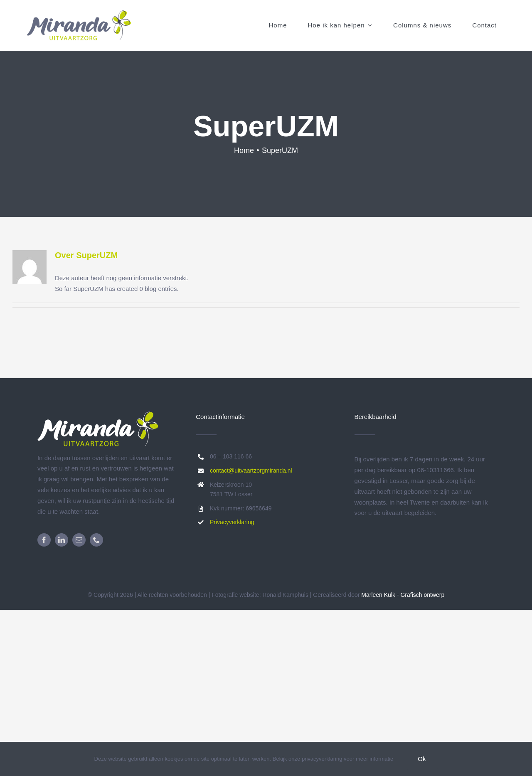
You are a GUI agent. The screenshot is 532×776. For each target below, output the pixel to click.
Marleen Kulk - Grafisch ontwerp (403, 595)
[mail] (79, 540)
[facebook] (44, 540)
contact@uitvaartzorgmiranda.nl (251, 471)
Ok (422, 759)
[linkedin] (62, 540)
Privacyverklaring (232, 522)
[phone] (96, 540)
